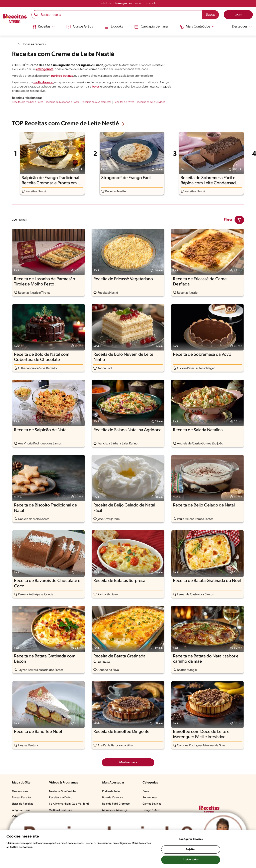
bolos (96, 87)
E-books (114, 27)
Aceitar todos (191, 860)
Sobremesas (150, 798)
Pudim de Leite (111, 791)
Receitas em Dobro (61, 798)
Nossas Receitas (22, 798)
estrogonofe (45, 69)
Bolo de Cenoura (112, 798)
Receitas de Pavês (124, 102)
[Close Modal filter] (239, 220)
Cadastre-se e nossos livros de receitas (128, 3)
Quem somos (20, 791)
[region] (128, 849)
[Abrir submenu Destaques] (239, 27)
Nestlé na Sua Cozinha (63, 791)
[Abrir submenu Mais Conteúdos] (197, 27)
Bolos (146, 791)
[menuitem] (44, 28)
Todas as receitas (34, 44)
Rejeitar (191, 849)
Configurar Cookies (191, 839)
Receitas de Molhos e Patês (27, 102)
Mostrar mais (128, 762)
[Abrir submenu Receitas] (44, 27)
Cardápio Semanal (151, 27)
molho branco (43, 83)
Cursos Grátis (80, 27)
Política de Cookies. (21, 847)
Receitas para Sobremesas (96, 102)
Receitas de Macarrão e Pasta (62, 102)
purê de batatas (62, 76)
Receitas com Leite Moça (151, 102)
